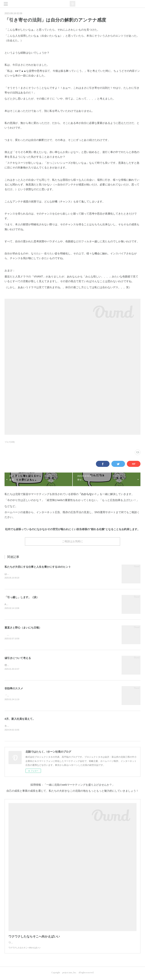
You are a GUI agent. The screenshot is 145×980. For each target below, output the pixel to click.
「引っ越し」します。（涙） (22, 597)
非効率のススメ (14, 690)
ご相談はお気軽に (72, 541)
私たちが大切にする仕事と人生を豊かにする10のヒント (38, 567)
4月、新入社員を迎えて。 (20, 720)
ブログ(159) (10, 442)
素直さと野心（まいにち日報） (23, 628)
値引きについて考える (18, 659)
